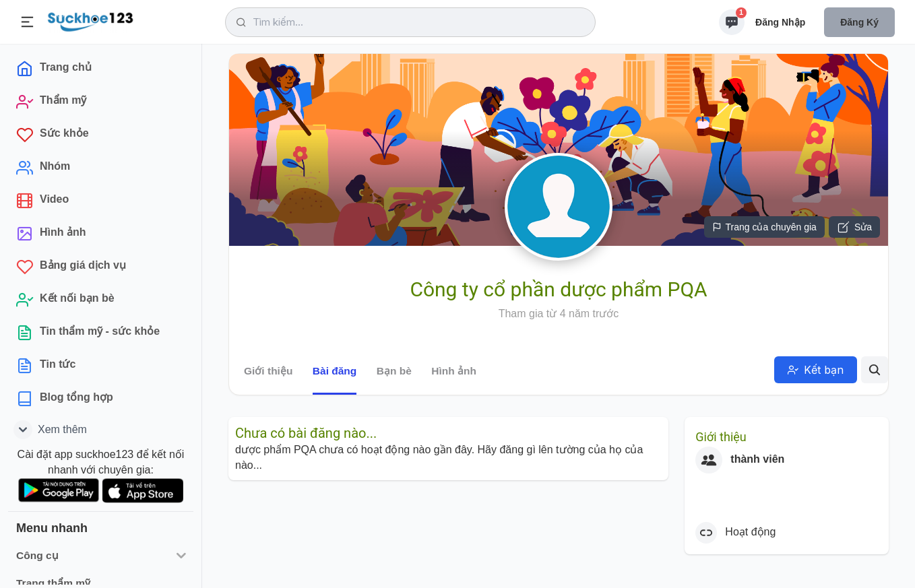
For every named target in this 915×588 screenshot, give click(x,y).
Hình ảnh (454, 371)
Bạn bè (394, 371)
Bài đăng (335, 371)
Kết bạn (816, 370)
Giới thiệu (268, 371)
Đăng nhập (780, 22)
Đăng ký (859, 22)
